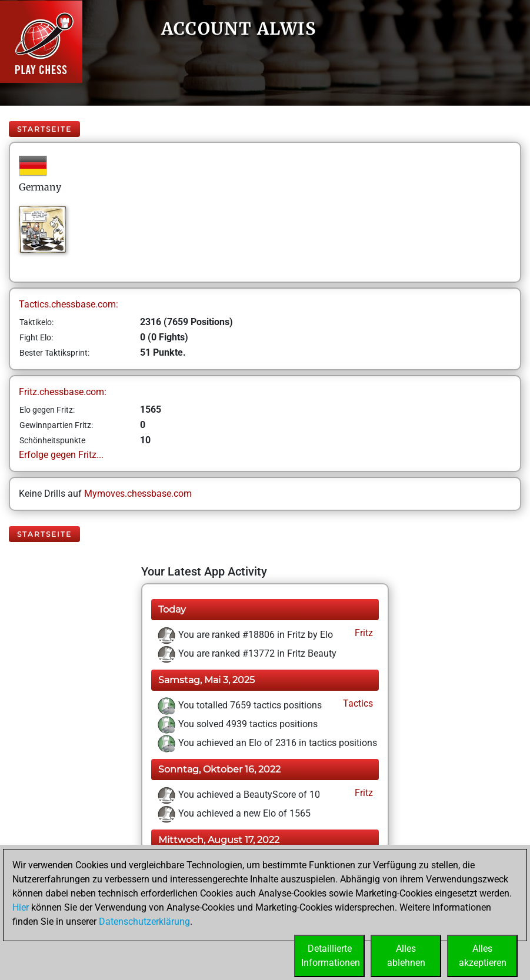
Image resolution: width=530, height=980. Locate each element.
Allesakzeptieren (483, 956)
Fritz (363, 633)
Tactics (357, 703)
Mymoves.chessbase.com (138, 494)
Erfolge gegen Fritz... (61, 455)
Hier (21, 907)
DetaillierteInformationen (331, 956)
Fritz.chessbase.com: (63, 392)
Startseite (44, 129)
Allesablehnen (406, 956)
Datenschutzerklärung (144, 922)
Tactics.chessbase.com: (69, 304)
